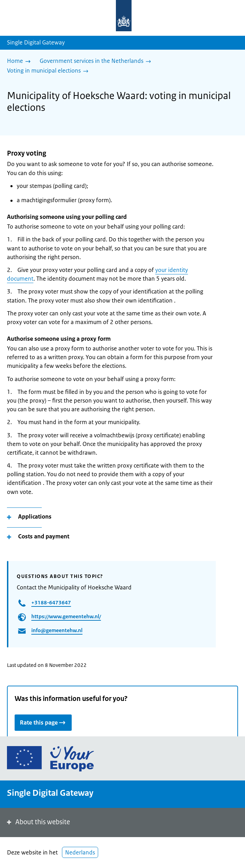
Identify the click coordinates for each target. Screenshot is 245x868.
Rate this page (43, 722)
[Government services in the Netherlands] (97, 61)
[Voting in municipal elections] (49, 71)
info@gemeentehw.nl (57, 630)
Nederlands (80, 852)
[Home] (21, 61)
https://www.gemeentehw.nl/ (66, 616)
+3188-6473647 (51, 602)
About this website (38, 822)
